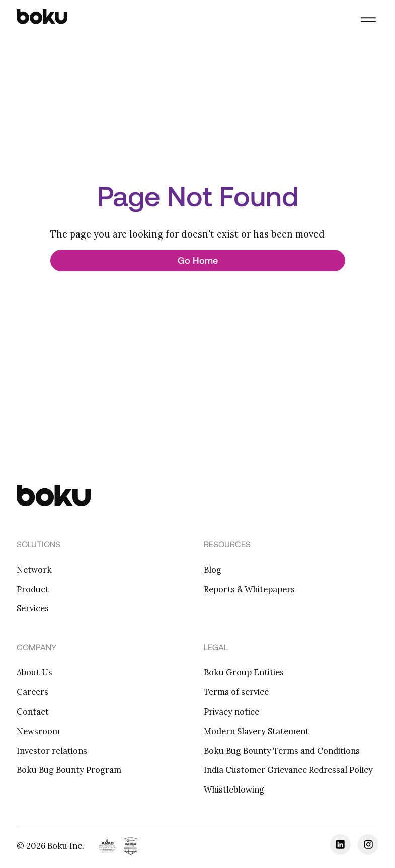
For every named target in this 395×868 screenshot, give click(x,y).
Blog (213, 570)
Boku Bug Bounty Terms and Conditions (282, 751)
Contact (33, 712)
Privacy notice (231, 712)
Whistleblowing (234, 790)
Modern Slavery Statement (256, 731)
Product (33, 589)
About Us (34, 672)
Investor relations (52, 751)
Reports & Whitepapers (249, 589)
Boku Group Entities (244, 672)
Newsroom (38, 731)
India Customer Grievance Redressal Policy (288, 770)
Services (33, 608)
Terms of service (236, 692)
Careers (32, 692)
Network (34, 570)
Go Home (198, 260)
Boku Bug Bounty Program (69, 770)
